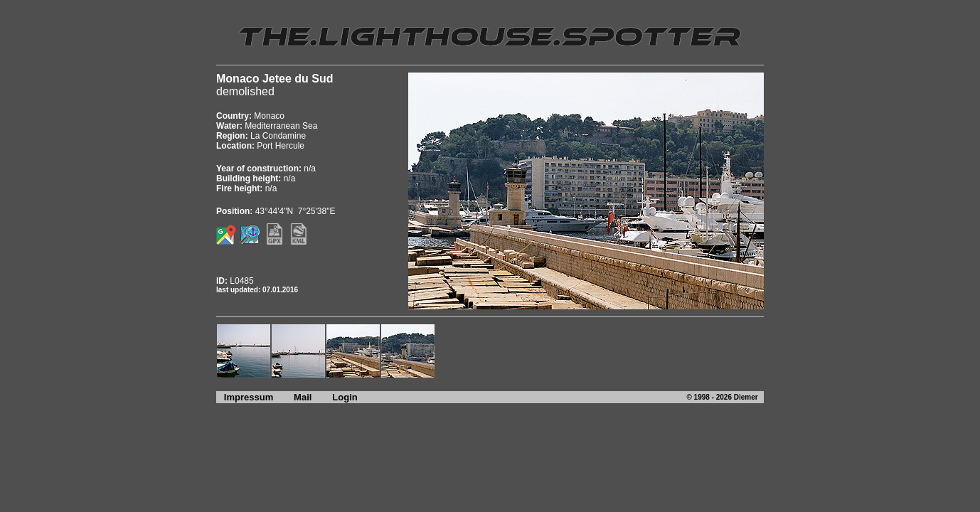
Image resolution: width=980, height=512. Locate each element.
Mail (303, 397)
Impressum (245, 397)
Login (345, 397)
